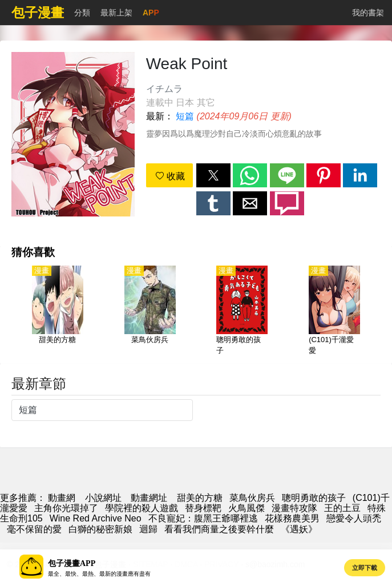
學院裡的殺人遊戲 (142, 508)
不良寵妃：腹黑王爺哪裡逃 (203, 518)
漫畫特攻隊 (294, 508)
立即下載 (365, 568)
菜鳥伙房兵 (252, 498)
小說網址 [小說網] (103, 498)
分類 (82, 13)
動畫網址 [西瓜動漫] (149, 498)
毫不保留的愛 (34, 529)
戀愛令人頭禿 (354, 518)
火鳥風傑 (246, 508)
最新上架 (116, 13)
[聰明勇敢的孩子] (242, 311)
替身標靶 (203, 508)
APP (151, 13)
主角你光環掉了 (66, 508)
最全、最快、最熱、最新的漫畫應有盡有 (99, 574)
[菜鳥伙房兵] (150, 311)
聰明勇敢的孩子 (314, 498)
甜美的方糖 (200, 498)
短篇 (185, 116)
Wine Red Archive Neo (96, 518)
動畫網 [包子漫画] (62, 498)
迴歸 (148, 529)
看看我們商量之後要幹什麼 (219, 529)
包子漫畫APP (72, 563)
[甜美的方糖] (58, 311)
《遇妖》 (299, 529)
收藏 (170, 176)
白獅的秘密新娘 (100, 529)
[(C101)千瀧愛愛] (334, 311)
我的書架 (368, 13)
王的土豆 (342, 508)
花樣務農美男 (292, 518)
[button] (213, 175)
